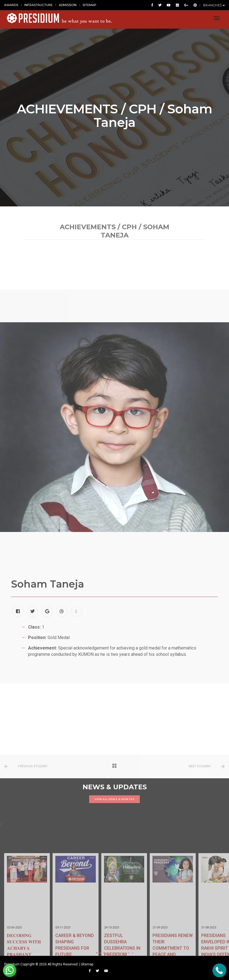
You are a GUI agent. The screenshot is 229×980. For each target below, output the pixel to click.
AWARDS (11, 5)
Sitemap (87, 964)
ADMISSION (68, 5)
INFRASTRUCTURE (38, 5)
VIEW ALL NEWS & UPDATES (115, 799)
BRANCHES (214, 5)
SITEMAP (89, 5)
